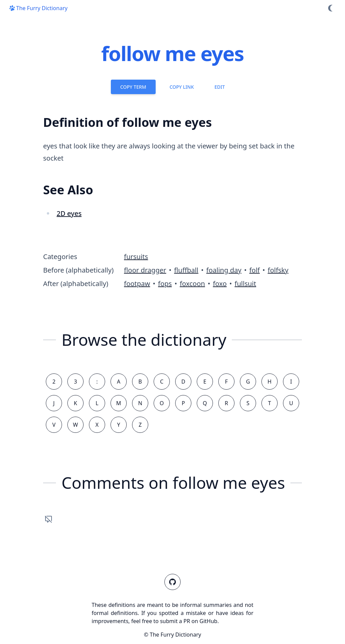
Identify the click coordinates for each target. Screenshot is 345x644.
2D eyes (69, 213)
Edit (219, 87)
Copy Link (182, 87)
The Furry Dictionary (38, 8)
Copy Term (133, 87)
